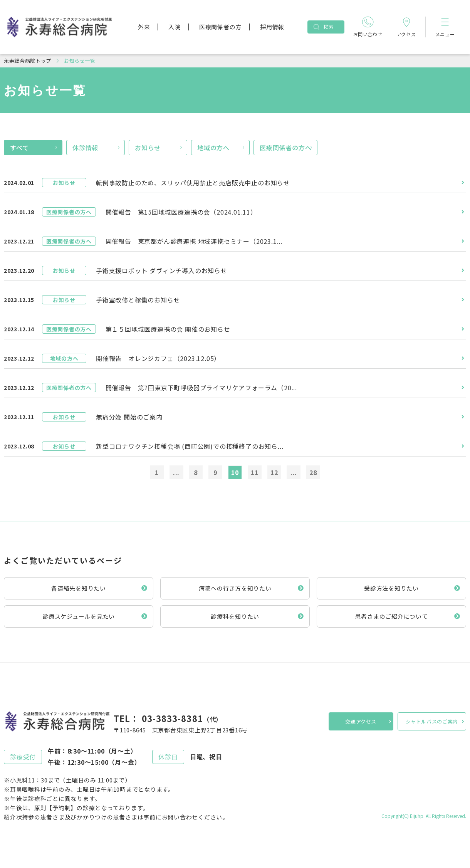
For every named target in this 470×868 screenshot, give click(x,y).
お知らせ (148, 148)
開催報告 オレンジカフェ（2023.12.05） (158, 358)
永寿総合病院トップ (28, 61)
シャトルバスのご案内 (432, 721)
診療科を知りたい (235, 616)
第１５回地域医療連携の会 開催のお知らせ (168, 329)
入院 (175, 27)
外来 (144, 27)
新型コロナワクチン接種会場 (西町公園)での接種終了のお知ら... (190, 446)
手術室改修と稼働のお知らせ (138, 300)
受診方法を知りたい (391, 588)
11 (255, 472)
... (176, 472)
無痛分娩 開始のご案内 (129, 417)
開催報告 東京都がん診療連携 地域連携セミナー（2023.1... (194, 241)
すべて (19, 148)
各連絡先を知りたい (79, 588)
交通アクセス (361, 721)
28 (313, 472)
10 (235, 472)
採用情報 (272, 27)
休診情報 (85, 148)
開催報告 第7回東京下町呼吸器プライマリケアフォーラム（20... (201, 388)
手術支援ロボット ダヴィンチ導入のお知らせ (162, 270)
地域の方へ (213, 148)
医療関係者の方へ (285, 148)
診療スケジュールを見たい (79, 616)
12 (274, 472)
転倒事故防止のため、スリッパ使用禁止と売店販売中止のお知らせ (193, 183)
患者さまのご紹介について (392, 616)
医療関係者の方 (220, 27)
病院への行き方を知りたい (235, 588)
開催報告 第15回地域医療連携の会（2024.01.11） (181, 212)
